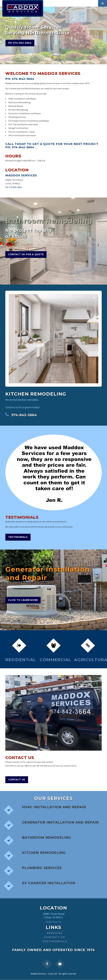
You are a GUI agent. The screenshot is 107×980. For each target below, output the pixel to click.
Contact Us (17, 780)
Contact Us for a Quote (26, 254)
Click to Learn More (23, 600)
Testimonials (18, 537)
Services (55, 933)
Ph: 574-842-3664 (20, 43)
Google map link (53, 922)
